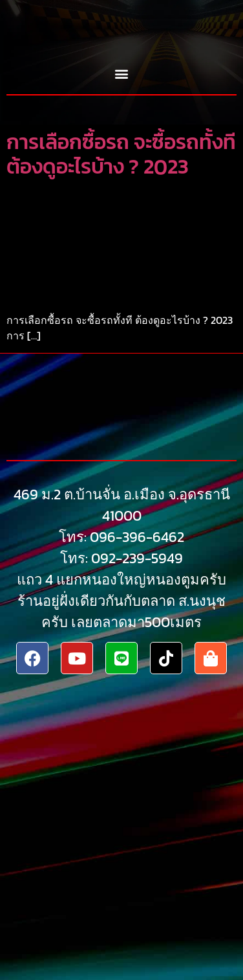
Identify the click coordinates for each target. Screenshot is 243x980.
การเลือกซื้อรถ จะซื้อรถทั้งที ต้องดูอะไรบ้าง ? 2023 (121, 154)
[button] (122, 74)
